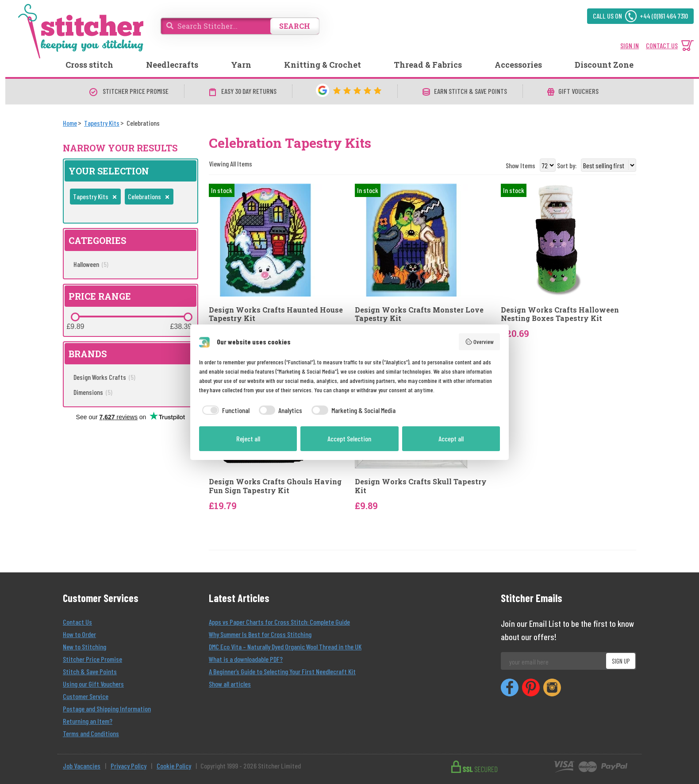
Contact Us (77, 622)
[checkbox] (224, 410)
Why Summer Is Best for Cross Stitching (260, 634)
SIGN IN (630, 45)
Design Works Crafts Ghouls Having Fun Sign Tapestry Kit (275, 486)
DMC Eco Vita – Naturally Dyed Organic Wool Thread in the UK (285, 647)
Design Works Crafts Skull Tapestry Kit (421, 486)
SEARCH (295, 26)
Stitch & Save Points (90, 671)
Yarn (241, 65)
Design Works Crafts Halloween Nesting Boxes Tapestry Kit (560, 314)
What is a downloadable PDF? (246, 659)
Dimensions (93, 392)
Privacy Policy (129, 766)
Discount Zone (604, 65)
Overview (480, 342)
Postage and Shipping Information (107, 709)
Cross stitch (89, 65)
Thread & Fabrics (428, 65)
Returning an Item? (88, 721)
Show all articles (230, 684)
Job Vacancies (82, 766)
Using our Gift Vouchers (93, 684)
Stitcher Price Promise (92, 659)
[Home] (70, 123)
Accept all (451, 438)
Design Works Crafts (104, 377)
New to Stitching (84, 647)
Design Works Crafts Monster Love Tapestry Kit (419, 314)
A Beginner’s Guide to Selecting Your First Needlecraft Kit (282, 671)
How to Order (79, 634)
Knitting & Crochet (323, 65)
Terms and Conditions (91, 733)
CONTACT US (662, 45)
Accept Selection (349, 438)
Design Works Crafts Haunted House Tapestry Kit (276, 314)
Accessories (518, 65)
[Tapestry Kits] (102, 123)
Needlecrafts (172, 65)
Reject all (248, 438)
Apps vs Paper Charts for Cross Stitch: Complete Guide (279, 622)
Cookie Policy (174, 766)
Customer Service (86, 696)
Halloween (91, 264)
